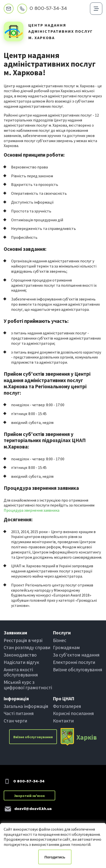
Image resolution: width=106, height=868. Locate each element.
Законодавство (20, 655)
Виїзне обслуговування (78, 670)
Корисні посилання (73, 713)
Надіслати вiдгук (21, 662)
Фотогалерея (67, 706)
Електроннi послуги (74, 662)
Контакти (63, 721)
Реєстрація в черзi (23, 640)
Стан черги (15, 721)
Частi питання (19, 713)
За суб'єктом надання (76, 655)
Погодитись (55, 857)
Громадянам (66, 647)
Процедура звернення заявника (32, 510)
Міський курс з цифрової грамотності (28, 685)
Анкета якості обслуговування (21, 672)
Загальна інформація (26, 706)
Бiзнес (60, 640)
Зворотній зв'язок (29, 796)
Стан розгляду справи (27, 647)
